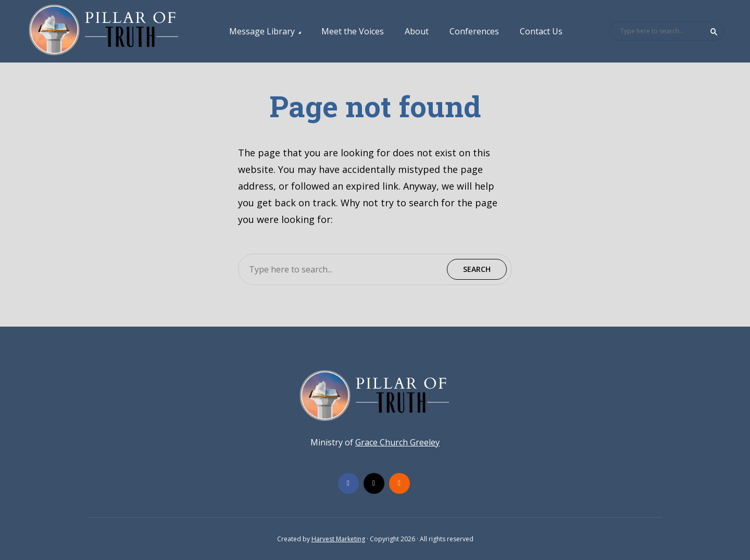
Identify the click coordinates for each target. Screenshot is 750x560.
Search (714, 32)
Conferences (474, 31)
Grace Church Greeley (397, 442)
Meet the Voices (353, 31)
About (417, 31)
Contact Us (541, 31)
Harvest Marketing (338, 539)
